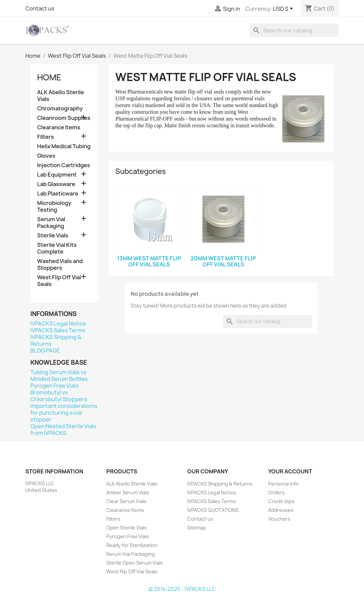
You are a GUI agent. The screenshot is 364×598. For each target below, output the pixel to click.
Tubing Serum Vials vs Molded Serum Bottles (59, 375)
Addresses (281, 510)
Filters (46, 137)
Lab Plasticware (58, 194)
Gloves (46, 156)
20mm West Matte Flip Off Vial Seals (223, 261)
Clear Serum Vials (126, 501)
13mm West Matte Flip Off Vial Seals (149, 261)
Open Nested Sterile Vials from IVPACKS (63, 430)
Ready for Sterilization (132, 545)
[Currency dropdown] (284, 9)
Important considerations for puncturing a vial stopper (64, 413)
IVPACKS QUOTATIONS (213, 510)
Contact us (40, 8)
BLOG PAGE (45, 350)
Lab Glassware (56, 184)
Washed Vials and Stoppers (60, 265)
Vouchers (279, 519)
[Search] (294, 30)
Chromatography (60, 109)
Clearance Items (59, 127)
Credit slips (281, 501)
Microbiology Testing (54, 206)
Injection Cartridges (64, 165)
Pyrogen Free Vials (54, 386)
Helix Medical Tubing (64, 146)
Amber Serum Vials (128, 492)
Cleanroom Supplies (64, 118)
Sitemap (197, 528)
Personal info (283, 484)
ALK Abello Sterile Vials (61, 96)
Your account (290, 471)
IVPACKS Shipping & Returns (56, 340)
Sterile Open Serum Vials (135, 563)
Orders (276, 492)
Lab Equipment (57, 175)
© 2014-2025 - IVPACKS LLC (182, 589)
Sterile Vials (53, 236)
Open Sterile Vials (127, 528)
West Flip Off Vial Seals (59, 281)
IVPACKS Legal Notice (58, 323)
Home (49, 77)
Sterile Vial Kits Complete (57, 248)
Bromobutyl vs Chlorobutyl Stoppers (59, 396)
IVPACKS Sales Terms (58, 330)
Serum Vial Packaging (51, 223)
